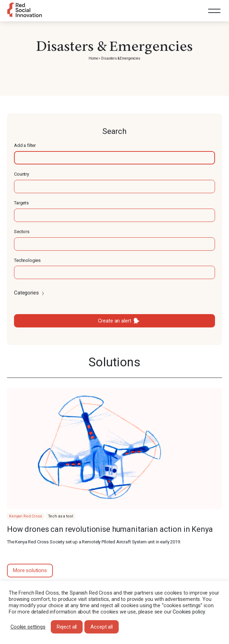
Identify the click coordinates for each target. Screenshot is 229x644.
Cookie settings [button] (28, 627)
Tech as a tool (61, 516)
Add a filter (25, 145)
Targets (21, 203)
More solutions (30, 570)
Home (93, 58)
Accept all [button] (102, 627)
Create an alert (115, 321)
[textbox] (114, 158)
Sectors (22, 232)
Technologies (27, 260)
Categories (30, 293)
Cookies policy (189, 612)
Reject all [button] (67, 627)
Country (22, 174)
